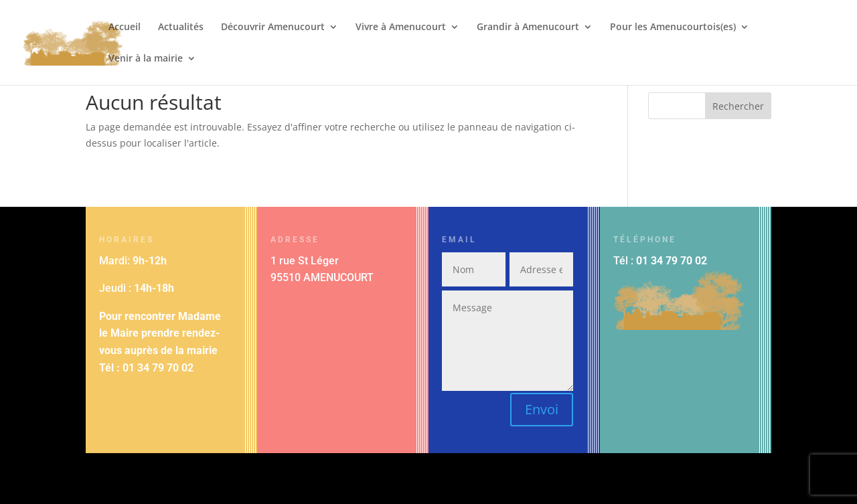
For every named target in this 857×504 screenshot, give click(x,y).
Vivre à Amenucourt (401, 27)
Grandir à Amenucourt (528, 27)
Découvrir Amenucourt (273, 27)
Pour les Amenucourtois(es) (673, 27)
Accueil (125, 27)
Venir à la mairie (146, 59)
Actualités (181, 27)
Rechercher (738, 106)
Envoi (542, 409)
